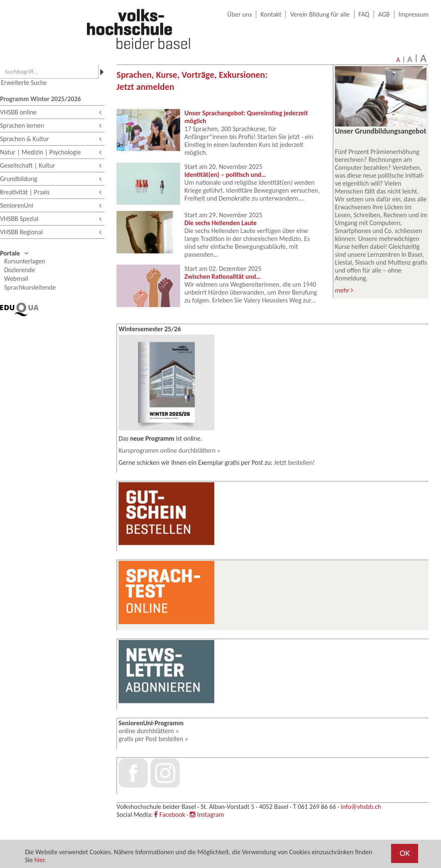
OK (405, 853)
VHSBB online (51, 113)
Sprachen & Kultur (51, 140)
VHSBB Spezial (51, 219)
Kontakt (271, 14)
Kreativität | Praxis (51, 193)
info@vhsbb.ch (361, 807)
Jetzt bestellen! (295, 463)
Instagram (207, 815)
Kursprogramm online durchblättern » (170, 450)
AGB (384, 14)
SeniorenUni (51, 206)
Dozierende (20, 270)
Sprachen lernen (51, 126)
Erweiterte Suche (24, 83)
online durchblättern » (149, 731)
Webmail (16, 279)
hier (40, 860)
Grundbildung (51, 180)
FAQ (364, 14)
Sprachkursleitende (30, 287)
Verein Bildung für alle (320, 14)
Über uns (239, 14)
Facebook (169, 815)
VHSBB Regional (51, 233)
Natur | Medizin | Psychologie (51, 153)
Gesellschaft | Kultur (51, 166)
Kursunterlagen (25, 261)
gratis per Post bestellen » (153, 739)
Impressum (414, 14)
